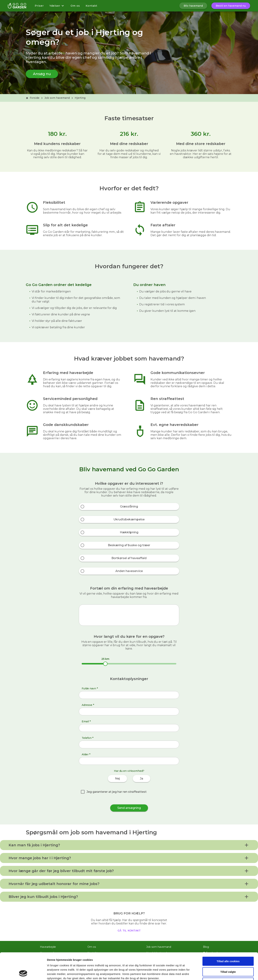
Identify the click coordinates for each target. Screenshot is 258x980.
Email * (86, 721)
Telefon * (88, 738)
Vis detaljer (186, 973)
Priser (39, 6)
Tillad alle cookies (228, 936)
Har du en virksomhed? (129, 771)
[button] (129, 845)
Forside (33, 98)
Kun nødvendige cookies (228, 957)
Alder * (86, 754)
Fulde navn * (90, 688)
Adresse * (88, 705)
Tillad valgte (228, 947)
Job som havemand (57, 98)
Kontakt (91, 6)
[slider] (105, 664)
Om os (75, 6)
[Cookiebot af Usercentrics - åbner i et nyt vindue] (23, 973)
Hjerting (80, 98)
